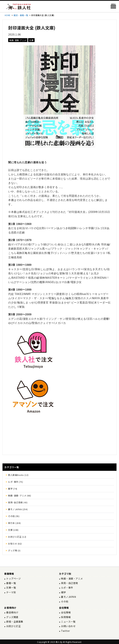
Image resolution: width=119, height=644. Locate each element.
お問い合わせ (68, 626)
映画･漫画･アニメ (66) (19, 496)
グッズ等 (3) (14, 550)
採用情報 (66, 617)
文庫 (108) (13, 530)
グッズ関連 (12, 617)
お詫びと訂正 (13, 626)
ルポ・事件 (67, 588)
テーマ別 (11, 592)
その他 (64, 601)
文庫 (31, 40)
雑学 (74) (13, 489)
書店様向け (12, 612)
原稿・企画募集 (14, 622)
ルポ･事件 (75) (15, 482)
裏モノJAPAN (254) (18, 509)
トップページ (13, 579)
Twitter (65, 631)
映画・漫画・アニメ (72, 579)
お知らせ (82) (15, 544)
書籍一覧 (11, 583)
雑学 (63, 592)
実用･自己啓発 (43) (18, 502)
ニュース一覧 (68, 622)
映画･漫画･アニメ (18, 40)
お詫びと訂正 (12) (17, 537)
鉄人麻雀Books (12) (18, 475)
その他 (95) (14, 516)
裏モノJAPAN (68, 597)
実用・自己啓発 (69, 583)
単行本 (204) (14, 523)
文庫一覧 (11, 588)
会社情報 (66, 612)
